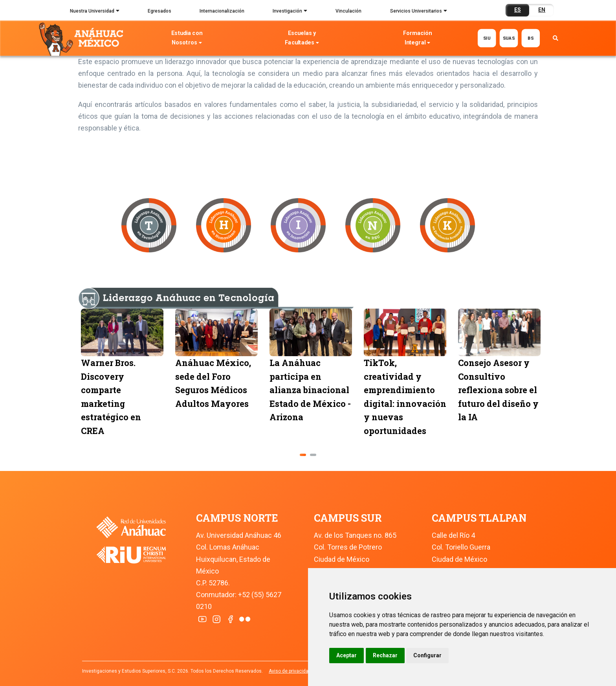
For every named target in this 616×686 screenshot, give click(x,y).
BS (531, 38)
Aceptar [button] (346, 655)
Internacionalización (222, 11)
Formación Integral (417, 39)
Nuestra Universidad (95, 12)
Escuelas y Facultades (302, 39)
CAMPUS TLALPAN (479, 518)
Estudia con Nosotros (187, 39)
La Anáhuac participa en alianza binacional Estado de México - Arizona (374, 390)
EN (542, 10)
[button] (303, 455)
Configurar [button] (427, 655)
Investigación (290, 12)
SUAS (509, 38)
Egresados (159, 11)
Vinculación (348, 11)
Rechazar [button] (385, 655)
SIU (487, 38)
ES (518, 10)
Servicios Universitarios (419, 12)
